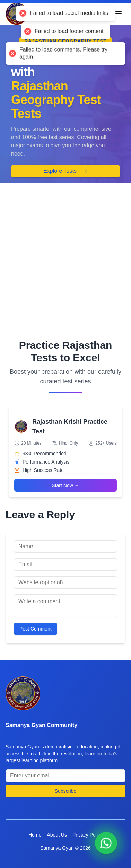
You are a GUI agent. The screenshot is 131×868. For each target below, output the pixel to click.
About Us (57, 835)
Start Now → (65, 485)
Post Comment (36, 629)
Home (35, 835)
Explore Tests (65, 171)
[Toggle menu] (119, 14)
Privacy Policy (88, 835)
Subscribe (65, 791)
